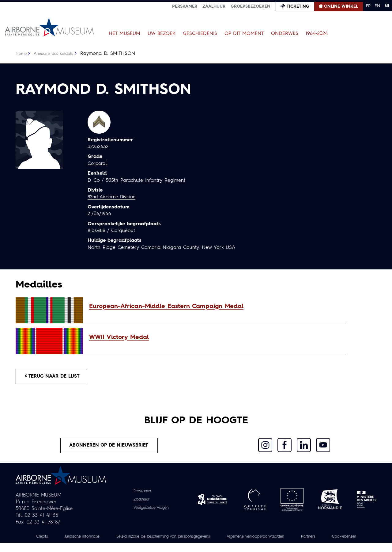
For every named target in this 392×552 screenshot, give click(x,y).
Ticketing (298, 6)
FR (368, 6)
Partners (343, 539)
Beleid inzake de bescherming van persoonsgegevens (182, 539)
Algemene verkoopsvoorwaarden (285, 539)
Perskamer (185, 6)
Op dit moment (244, 34)
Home (21, 54)
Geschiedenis (200, 34)
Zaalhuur (214, 6)
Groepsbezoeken (251, 6)
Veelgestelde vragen (151, 510)
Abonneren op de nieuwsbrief (109, 447)
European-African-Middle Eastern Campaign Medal (166, 306)
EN (377, 6)
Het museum (124, 34)
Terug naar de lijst (55, 377)
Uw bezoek (162, 34)
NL (387, 6)
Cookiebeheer (196, 546)
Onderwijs (285, 34)
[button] (214, 306)
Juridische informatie (92, 539)
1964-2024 (317, 34)
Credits (48, 539)
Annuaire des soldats (56, 54)
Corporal (98, 164)
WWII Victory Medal (119, 337)
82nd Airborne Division (113, 197)
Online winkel (341, 6)
